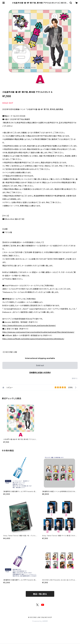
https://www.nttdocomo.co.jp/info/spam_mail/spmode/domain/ (29, 325)
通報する (75, 378)
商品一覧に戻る (40, 594)
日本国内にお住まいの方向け (40, 372)
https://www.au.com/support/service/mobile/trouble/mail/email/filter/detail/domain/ (38, 332)
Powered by (40, 621)
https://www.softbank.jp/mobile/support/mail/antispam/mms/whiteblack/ (33, 339)
